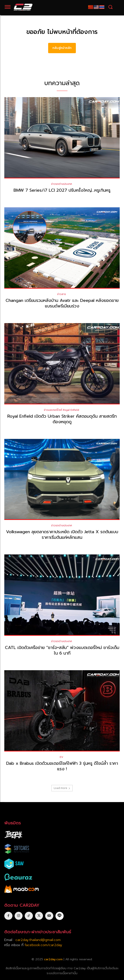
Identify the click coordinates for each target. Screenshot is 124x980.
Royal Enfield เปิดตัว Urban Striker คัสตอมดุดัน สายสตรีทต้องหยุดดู (62, 419)
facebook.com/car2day (43, 945)
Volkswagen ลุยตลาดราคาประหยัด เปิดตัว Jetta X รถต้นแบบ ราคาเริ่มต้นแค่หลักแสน (62, 534)
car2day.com (53, 959)
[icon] (60, 916)
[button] (110, 7)
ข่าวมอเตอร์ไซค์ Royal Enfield (61, 410)
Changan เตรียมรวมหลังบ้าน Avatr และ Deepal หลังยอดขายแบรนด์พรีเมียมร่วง (62, 303)
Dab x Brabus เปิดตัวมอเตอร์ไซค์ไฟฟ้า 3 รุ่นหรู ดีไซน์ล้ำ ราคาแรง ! (62, 766)
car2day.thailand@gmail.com (38, 940)
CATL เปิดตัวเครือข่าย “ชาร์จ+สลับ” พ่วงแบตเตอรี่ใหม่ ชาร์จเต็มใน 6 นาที (62, 650)
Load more (62, 788)
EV (61, 757)
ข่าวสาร (62, 294)
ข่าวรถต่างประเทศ (62, 184)
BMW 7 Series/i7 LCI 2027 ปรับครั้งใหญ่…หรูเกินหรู (62, 190)
